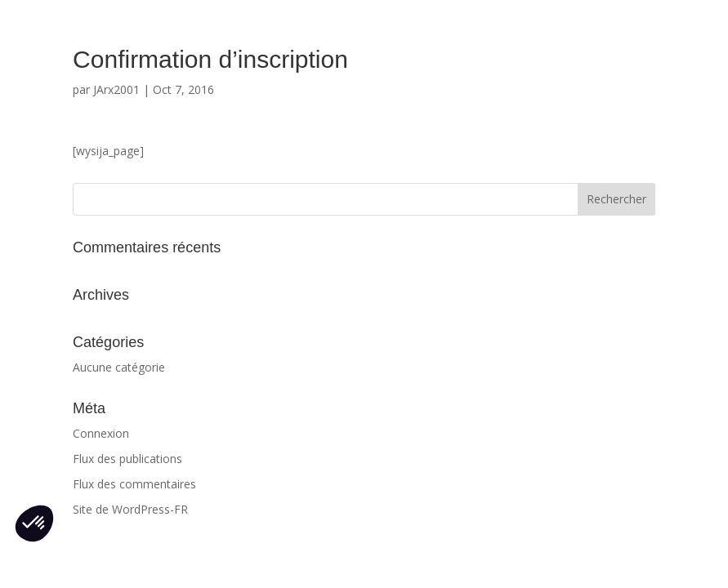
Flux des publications (127, 459)
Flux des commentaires (134, 484)
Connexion (101, 433)
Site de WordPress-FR (130, 509)
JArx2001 (116, 89)
